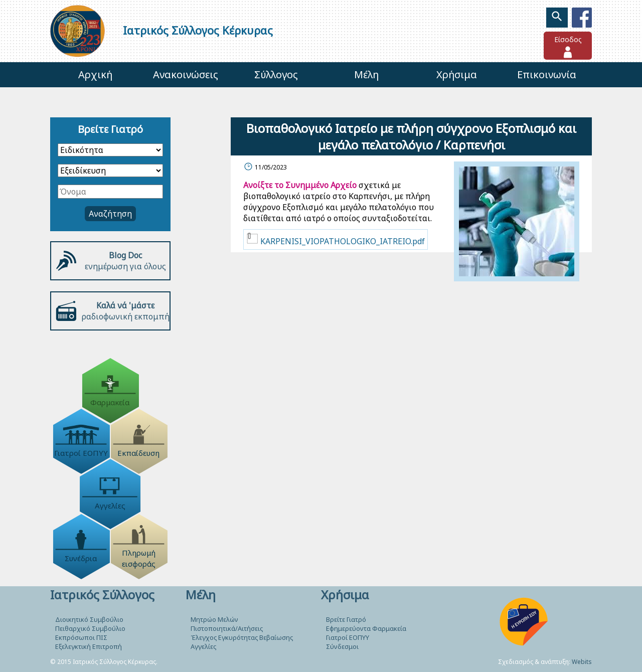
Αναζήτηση (110, 214)
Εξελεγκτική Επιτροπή (89, 646)
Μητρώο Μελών (214, 619)
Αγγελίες (203, 646)
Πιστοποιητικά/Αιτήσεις (227, 628)
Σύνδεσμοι (342, 646)
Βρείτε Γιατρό (346, 619)
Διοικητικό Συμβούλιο (89, 619)
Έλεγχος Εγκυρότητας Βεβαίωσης (242, 637)
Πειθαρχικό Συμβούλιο (90, 628)
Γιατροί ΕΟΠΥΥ (348, 637)
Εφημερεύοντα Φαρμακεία (366, 628)
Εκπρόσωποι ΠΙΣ (81, 637)
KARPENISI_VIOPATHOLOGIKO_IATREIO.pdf (336, 239)
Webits (582, 662)
